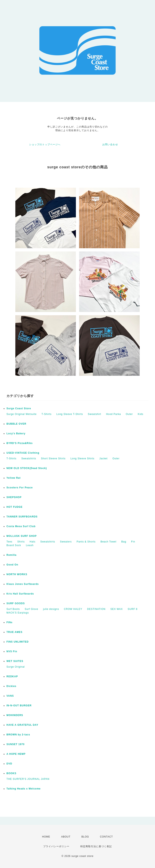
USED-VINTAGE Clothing (23, 453)
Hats (33, 542)
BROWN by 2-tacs (18, 735)
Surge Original (16, 667)
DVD (9, 764)
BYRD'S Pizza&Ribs (20, 443)
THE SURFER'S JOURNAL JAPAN (28, 779)
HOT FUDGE (15, 507)
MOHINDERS (15, 715)
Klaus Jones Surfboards (23, 584)
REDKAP (12, 676)
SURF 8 (133, 609)
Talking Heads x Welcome (24, 789)
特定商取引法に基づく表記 (96, 846)
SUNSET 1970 (16, 744)
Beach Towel (108, 542)
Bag (124, 542)
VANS (10, 696)
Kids (141, 414)
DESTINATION (96, 609)
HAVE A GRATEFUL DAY (22, 725)
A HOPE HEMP (16, 754)
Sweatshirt (94, 414)
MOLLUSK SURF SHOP (22, 536)
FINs (9, 622)
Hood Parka (113, 414)
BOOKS (11, 773)
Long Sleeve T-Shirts (70, 414)
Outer (129, 414)
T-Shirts (47, 414)
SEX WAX (117, 609)
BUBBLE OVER (16, 424)
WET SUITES (15, 661)
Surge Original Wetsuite (22, 414)
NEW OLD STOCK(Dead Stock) (27, 468)
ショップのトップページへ (45, 144)
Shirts (21, 542)
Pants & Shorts (86, 542)
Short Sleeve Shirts (53, 459)
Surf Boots (13, 609)
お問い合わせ (110, 144)
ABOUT (66, 837)
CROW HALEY (73, 609)
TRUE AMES (14, 632)
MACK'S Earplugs (18, 613)
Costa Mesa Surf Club (21, 526)
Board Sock (14, 545)
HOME (46, 837)
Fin (133, 542)
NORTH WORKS (17, 574)
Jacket (103, 459)
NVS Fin (12, 651)
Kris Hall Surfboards (20, 594)
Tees (9, 542)
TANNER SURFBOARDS (22, 517)
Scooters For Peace (20, 488)
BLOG (85, 837)
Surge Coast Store (19, 408)
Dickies (11, 686)
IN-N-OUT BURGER (19, 706)
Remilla (12, 555)
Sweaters (66, 542)
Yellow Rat (14, 478)
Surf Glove (31, 609)
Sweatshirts (29, 459)
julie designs (51, 609)
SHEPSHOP (14, 497)
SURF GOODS (16, 603)
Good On (12, 565)
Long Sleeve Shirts (82, 459)
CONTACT (106, 837)
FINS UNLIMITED (18, 642)
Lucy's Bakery (16, 433)
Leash (30, 545)
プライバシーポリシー (56, 846)
